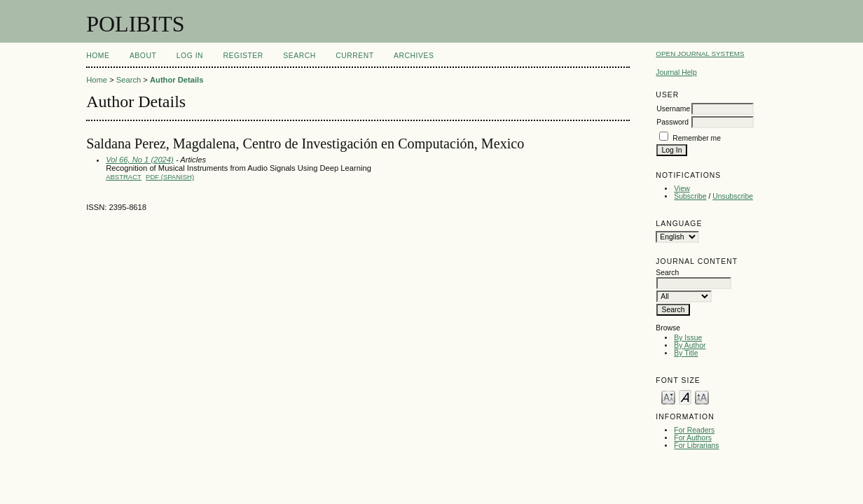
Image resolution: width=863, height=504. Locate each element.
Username (673, 109)
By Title (686, 353)
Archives (414, 56)
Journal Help (676, 72)
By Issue (688, 338)
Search (299, 56)
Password (672, 122)
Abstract (124, 177)
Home (98, 56)
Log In (190, 56)
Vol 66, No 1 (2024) (140, 160)
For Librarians (696, 446)
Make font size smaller (668, 397)
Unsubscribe (733, 196)
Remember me (697, 138)
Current (354, 56)
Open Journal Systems (700, 54)
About (143, 56)
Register (243, 56)
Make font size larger (702, 397)
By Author (690, 345)
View (682, 189)
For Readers (694, 430)
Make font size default (685, 397)
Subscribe (690, 196)
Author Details (177, 80)
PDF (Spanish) (170, 177)
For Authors (693, 438)
